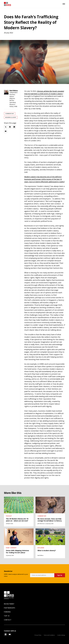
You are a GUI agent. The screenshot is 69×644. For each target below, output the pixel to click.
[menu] (64, 4)
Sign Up (60, 575)
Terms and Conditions (49, 635)
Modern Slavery (11, 117)
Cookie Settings (61, 635)
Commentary (10, 114)
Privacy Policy (38, 635)
